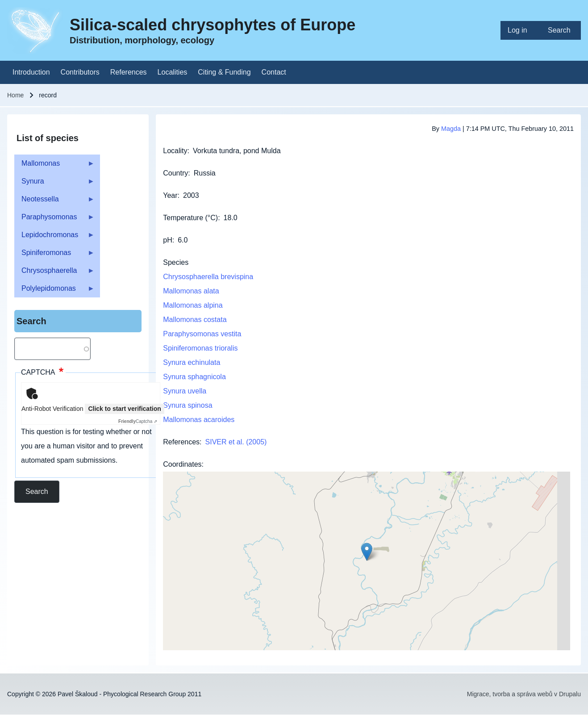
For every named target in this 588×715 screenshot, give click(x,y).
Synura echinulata (192, 362)
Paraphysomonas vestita (202, 334)
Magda (451, 129)
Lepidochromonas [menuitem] (54, 237)
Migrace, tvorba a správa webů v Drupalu (524, 694)
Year (170, 195)
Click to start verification (124, 409)
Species (176, 262)
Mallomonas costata (195, 320)
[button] (367, 552)
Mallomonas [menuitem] (54, 166)
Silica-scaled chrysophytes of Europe (213, 25)
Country (175, 173)
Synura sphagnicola (194, 377)
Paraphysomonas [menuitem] (54, 220)
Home (15, 95)
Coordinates (182, 464)
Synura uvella (185, 391)
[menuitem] (521, 30)
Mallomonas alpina (193, 305)
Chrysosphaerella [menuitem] (54, 273)
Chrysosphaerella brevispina (208, 277)
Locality (175, 151)
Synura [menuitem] (54, 184)
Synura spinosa (188, 405)
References (181, 442)
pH (167, 240)
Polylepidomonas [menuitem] (54, 291)
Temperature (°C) (190, 218)
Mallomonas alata (191, 291)
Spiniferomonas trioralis (200, 348)
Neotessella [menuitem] (54, 202)
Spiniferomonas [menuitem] (54, 255)
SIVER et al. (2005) (236, 442)
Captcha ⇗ (138, 421)
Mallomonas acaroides (199, 420)
